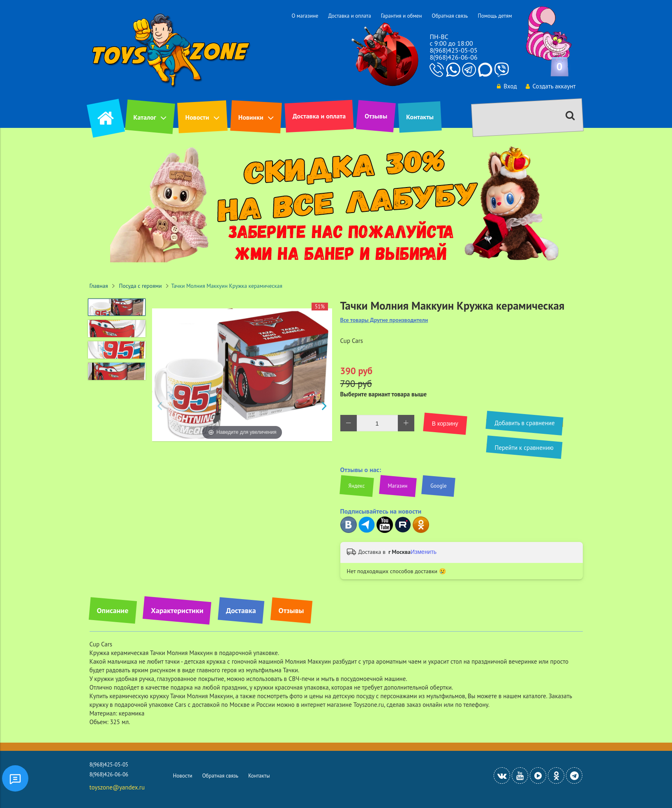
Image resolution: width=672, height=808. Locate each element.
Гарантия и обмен (402, 16)
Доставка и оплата (349, 16)
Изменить (424, 552)
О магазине (305, 16)
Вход (507, 86)
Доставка (241, 610)
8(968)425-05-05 (453, 50)
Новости (197, 117)
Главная (99, 286)
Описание (113, 610)
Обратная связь (450, 16)
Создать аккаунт (551, 86)
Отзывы (376, 116)
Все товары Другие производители (384, 320)
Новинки (251, 117)
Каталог (145, 117)
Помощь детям (495, 16)
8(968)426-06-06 (453, 57)
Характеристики (177, 610)
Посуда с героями (141, 286)
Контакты (420, 117)
